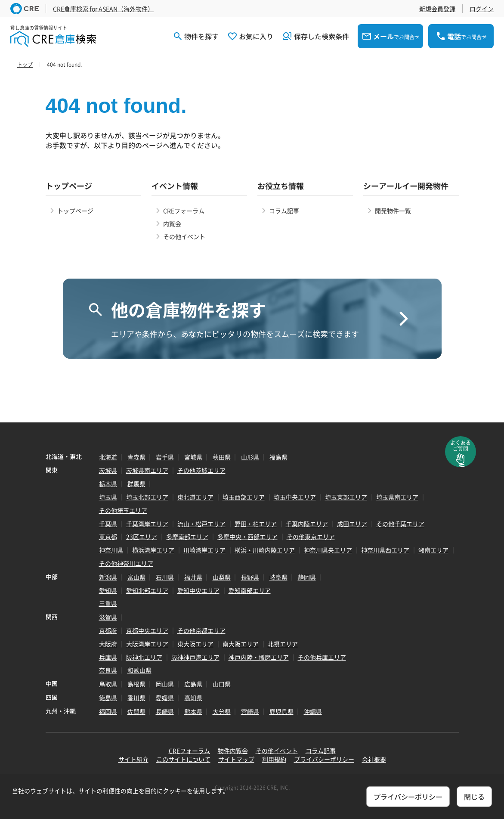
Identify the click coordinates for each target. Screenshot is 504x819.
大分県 (222, 711)
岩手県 (165, 457)
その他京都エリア (201, 630)
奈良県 (108, 670)
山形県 (250, 457)
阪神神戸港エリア (195, 657)
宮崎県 (250, 711)
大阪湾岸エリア (147, 644)
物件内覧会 (233, 751)
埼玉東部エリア (346, 497)
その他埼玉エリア (123, 510)
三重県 (108, 603)
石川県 (165, 577)
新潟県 (108, 577)
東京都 (108, 537)
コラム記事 (284, 211)
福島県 (278, 457)
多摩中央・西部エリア (247, 537)
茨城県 (108, 470)
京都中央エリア (147, 630)
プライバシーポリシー (324, 759)
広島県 (193, 684)
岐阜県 (278, 577)
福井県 (193, 577)
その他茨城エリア (201, 470)
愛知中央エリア (198, 590)
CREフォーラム (184, 211)
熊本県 (193, 711)
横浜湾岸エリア (153, 550)
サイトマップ (236, 759)
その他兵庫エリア (322, 657)
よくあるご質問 (461, 446)
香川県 (136, 698)
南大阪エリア (241, 644)
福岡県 (108, 711)
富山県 (136, 577)
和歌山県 (139, 670)
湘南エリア (433, 550)
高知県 (193, 698)
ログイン (482, 9)
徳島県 (108, 698)
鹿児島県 (281, 711)
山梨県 (222, 577)
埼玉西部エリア (244, 497)
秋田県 (222, 457)
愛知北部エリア (147, 590)
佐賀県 (136, 711)
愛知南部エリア (250, 590)
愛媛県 (165, 698)
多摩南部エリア (187, 537)
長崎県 (165, 711)
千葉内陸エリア (307, 524)
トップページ (75, 211)
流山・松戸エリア (201, 524)
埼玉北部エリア (147, 497)
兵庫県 (108, 657)
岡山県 (165, 684)
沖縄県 (313, 711)
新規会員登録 (437, 9)
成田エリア (352, 524)
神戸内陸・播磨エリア (259, 657)
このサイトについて (183, 759)
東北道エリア (195, 497)
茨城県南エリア (147, 470)
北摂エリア (283, 644)
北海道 (108, 457)
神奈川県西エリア (385, 550)
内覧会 (172, 223)
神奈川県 (111, 550)
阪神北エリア (144, 657)
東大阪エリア (195, 644)
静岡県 (307, 577)
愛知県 (108, 590)
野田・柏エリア (256, 524)
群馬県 (136, 484)
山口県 (222, 684)
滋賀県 (108, 617)
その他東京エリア (311, 537)
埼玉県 (108, 497)
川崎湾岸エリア (204, 550)
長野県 (250, 577)
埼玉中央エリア (295, 497)
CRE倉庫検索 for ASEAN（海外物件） (103, 9)
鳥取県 (108, 684)
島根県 (136, 684)
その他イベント (184, 236)
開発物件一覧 (393, 211)
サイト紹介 (133, 759)
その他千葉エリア (400, 524)
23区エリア (142, 537)
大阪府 (108, 644)
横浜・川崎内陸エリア (265, 550)
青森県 (136, 457)
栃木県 (108, 484)
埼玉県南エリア (397, 497)
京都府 (108, 630)
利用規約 (274, 759)
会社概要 (374, 759)
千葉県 (108, 524)
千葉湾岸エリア (147, 524)
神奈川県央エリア (328, 550)
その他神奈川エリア (126, 563)
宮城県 (193, 457)
